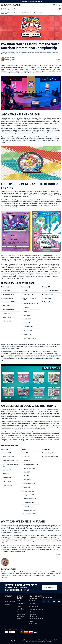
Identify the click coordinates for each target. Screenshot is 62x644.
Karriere (19, 612)
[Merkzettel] (60, 5)
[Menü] (60, 9)
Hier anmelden (49, 588)
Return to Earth (22, 603)
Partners (19, 606)
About (19, 600)
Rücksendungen (10, 602)
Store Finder (21, 609)
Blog (12, 641)
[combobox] (29, 9)
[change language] (55, 5)
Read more (4, 577)
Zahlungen (32, 612)
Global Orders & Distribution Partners (22, 617)
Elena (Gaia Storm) (10, 57)
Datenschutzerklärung (36, 609)
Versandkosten (49, 640)
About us (7, 641)
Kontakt (7, 604)
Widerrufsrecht (33, 606)
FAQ (6, 599)
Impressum (32, 603)
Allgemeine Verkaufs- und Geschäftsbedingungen (36, 617)
